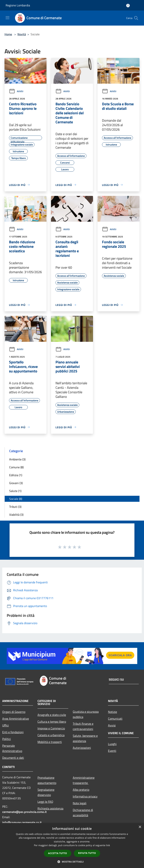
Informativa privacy (85, 796)
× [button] (140, 827)
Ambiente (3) (17, 459)
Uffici (6, 725)
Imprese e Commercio (51, 728)
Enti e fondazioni (13, 732)
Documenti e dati (13, 758)
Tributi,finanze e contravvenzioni (83, 726)
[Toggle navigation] (7, 18)
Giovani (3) (16, 483)
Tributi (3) (15, 507)
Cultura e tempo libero (52, 722)
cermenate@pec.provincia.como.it (24, 812)
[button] (72, 862)
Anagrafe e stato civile (52, 715)
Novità (22, 34)
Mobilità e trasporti (50, 742)
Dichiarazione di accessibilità (83, 813)
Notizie (112, 712)
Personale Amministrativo (12, 748)
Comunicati (115, 719)
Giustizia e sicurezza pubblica (86, 714)
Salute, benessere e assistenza (85, 738)
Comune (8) (16, 467)
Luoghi (112, 744)
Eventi (112, 751)
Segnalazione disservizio (46, 792)
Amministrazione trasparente (84, 780)
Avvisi (16, 91)
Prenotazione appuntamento (47, 780)
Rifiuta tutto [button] (87, 853)
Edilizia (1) (16, 475)
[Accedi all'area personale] (128, 6)
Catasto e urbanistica (51, 735)
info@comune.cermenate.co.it (22, 822)
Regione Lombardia (18, 5)
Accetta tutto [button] (58, 853)
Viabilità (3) (16, 515)
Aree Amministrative (16, 719)
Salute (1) (15, 491)
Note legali (80, 803)
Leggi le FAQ (45, 802)
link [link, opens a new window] (108, 845)
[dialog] (72, 846)
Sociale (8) (16, 499)
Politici (7, 739)
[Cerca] (136, 18)
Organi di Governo (14, 712)
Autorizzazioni (82, 748)
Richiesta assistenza (50, 808)
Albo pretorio (81, 790)
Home (8, 34)
